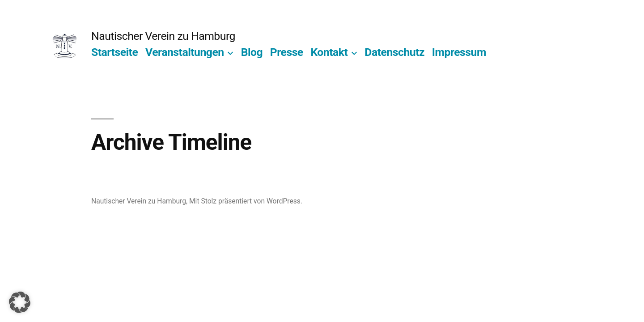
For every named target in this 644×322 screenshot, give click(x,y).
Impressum (459, 52)
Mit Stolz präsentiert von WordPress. (246, 201)
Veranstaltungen (185, 52)
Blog (252, 52)
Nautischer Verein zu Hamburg (163, 36)
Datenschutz (394, 52)
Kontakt (329, 52)
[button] (20, 302)
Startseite (114, 52)
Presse (287, 52)
